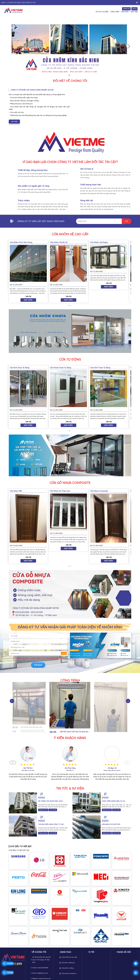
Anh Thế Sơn (70, 768)
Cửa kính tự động (68, 968)
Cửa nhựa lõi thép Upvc (100, 491)
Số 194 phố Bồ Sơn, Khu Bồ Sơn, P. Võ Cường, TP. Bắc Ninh (41, 960)
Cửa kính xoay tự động (60, 368)
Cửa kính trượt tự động (20, 368)
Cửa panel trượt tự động (101, 368)
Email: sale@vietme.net (40, 973)
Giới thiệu (134, 12)
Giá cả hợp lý (87, 169)
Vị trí (91, 952)
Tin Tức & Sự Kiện (102, 12)
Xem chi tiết (53, 810)
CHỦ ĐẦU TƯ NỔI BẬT (21, 846)
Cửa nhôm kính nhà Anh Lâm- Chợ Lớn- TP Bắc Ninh (73, 732)
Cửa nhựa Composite (19, 491)
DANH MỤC (66, 952)
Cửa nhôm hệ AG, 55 (99, 242)
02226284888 (10, 963)
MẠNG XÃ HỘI (124, 952)
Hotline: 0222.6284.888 (40, 968)
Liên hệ (134, 9)
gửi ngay (53, 656)
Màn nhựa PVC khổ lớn (111, 824)
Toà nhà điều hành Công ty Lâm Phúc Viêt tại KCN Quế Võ (51, 825)
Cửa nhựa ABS (56, 491)
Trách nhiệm (24, 200)
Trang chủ (126, 9)
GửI (126, 221)
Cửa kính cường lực (68, 963)
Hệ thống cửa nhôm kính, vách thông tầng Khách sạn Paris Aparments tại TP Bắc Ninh (50, 801)
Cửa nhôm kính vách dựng (61, 242)
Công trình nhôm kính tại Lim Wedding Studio (113, 801)
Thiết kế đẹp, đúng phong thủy (33, 170)
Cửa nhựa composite (69, 973)
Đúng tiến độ (86, 200)
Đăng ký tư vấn (43, 810)
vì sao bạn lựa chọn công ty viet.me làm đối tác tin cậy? (70, 162)
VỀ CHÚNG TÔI (39, 952)
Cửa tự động (70, 359)
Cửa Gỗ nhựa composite (70, 483)
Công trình (115, 12)
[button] (129, 46)
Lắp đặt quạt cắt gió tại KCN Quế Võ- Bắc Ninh (114, 727)
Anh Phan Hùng (112, 768)
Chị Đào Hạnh (28, 768)
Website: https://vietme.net (42, 978)
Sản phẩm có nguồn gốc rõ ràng (33, 186)
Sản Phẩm (125, 12)
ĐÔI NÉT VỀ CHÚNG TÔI (70, 81)
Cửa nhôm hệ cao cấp (70, 234)
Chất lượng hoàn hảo (91, 185)
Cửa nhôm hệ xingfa (19, 242)
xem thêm (14, 122)
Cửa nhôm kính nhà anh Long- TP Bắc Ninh (33, 727)
